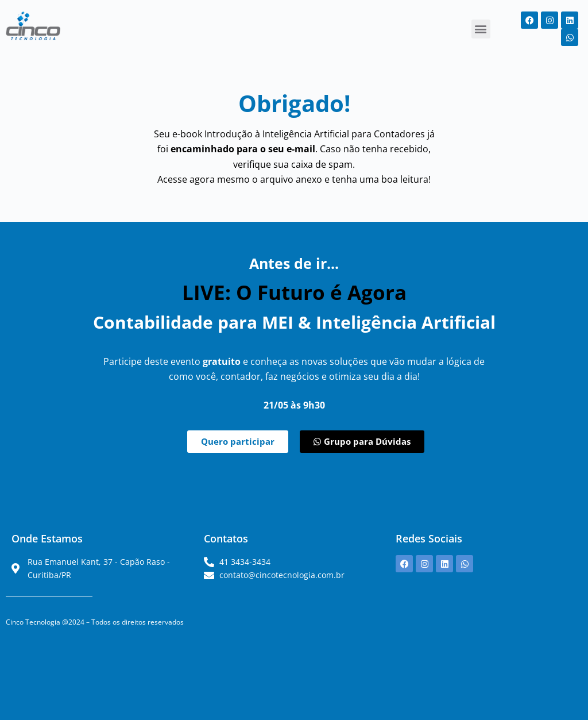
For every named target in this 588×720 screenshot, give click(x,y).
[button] (481, 29)
